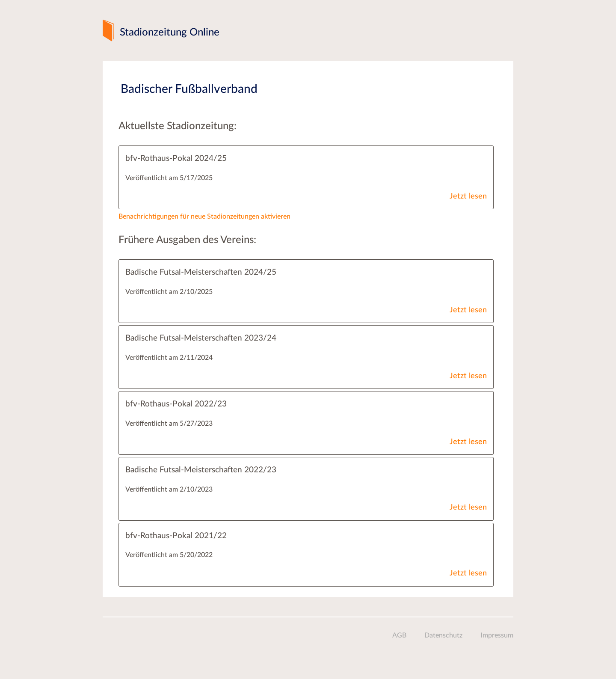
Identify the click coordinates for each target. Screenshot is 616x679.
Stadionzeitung (170, 33)
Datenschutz (443, 635)
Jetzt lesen (468, 196)
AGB (399, 635)
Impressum (497, 635)
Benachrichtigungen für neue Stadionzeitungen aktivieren (204, 216)
